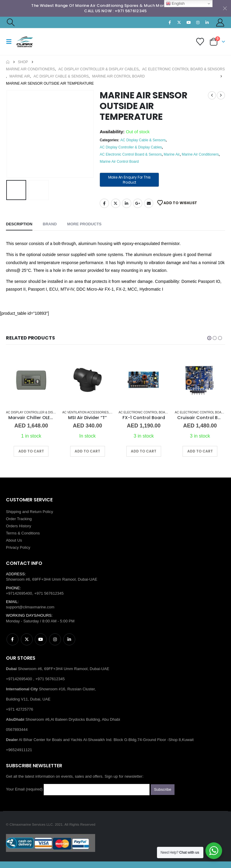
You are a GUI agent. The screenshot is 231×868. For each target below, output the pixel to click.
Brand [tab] (50, 224)
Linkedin (69, 639)
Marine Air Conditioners (200, 154)
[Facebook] (170, 22)
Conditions (31, 533)
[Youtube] (188, 22)
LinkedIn (127, 203)
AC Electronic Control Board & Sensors (131, 154)
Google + (138, 203)
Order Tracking (19, 519)
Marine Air (172, 154)
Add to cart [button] (31, 451)
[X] (179, 22)
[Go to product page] (31, 380)
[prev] (212, 95)
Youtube (41, 639)
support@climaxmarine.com (30, 607)
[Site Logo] (32, 42)
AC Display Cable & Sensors (143, 140)
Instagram (55, 639)
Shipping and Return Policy (30, 512)
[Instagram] (198, 22)
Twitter (116, 203)
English (175, 4)
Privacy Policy (18, 547)
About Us (14, 540)
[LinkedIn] (207, 22)
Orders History (19, 526)
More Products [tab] (84, 224)
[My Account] (220, 23)
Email (149, 203)
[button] (10, 22)
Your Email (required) (78, 789)
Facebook (104, 203)
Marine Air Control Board (119, 162)
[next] (221, 95)
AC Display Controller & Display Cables (131, 147)
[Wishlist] (200, 42)
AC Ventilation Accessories (86, 412)
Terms (11, 533)
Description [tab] (19, 224)
